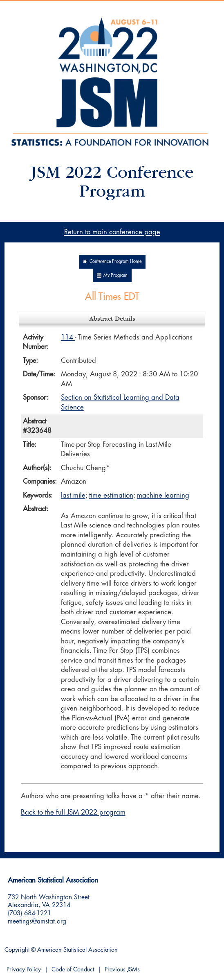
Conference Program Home (112, 261)
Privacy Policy (24, 970)
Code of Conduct (73, 970)
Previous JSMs (122, 970)
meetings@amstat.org (37, 921)
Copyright (17, 950)
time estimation (111, 495)
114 (68, 337)
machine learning (163, 495)
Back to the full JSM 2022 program (73, 812)
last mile (73, 495)
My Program (112, 275)
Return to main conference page (112, 232)
